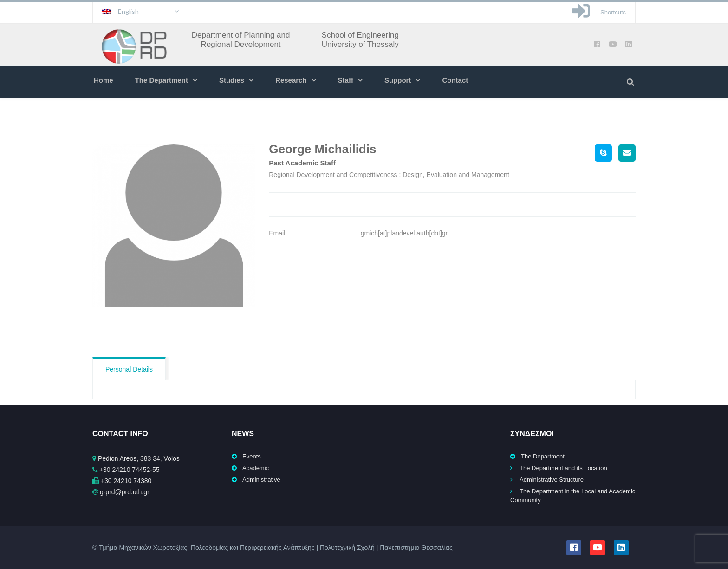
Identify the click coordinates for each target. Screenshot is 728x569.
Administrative (261, 480)
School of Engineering (360, 35)
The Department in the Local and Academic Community (573, 496)
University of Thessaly (360, 44)
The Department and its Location (563, 468)
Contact (455, 80)
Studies (232, 80)
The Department (162, 80)
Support (398, 80)
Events (252, 456)
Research (291, 80)
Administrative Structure (552, 480)
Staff (346, 80)
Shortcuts (613, 12)
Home (104, 80)
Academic (256, 468)
